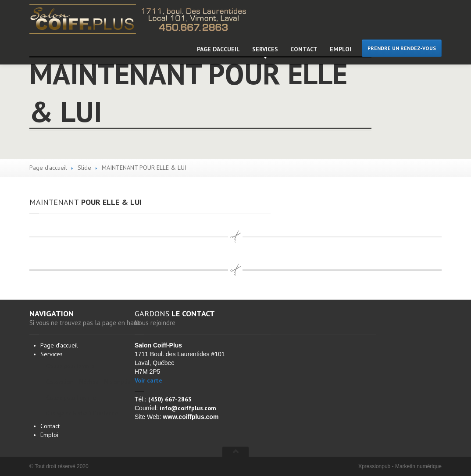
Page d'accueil (48, 168)
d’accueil (218, 49)
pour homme (71, 398)
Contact (304, 49)
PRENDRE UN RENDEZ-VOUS (402, 48)
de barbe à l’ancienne (82, 413)
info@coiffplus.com (188, 408)
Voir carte (148, 380)
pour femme (70, 366)
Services (265, 49)
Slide (84, 168)
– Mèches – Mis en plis (86, 382)
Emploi (341, 49)
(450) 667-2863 (170, 399)
